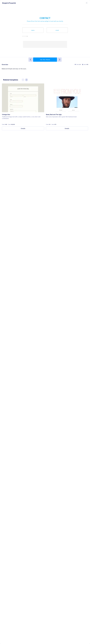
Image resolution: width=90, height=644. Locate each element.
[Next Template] (59, 60)
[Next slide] (26, 80)
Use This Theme (45, 60)
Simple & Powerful (9, 3)
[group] (23, 107)
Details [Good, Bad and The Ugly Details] (67, 128)
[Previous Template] (31, 60)
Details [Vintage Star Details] (23, 128)
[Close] (87, 3)
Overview (5, 64)
